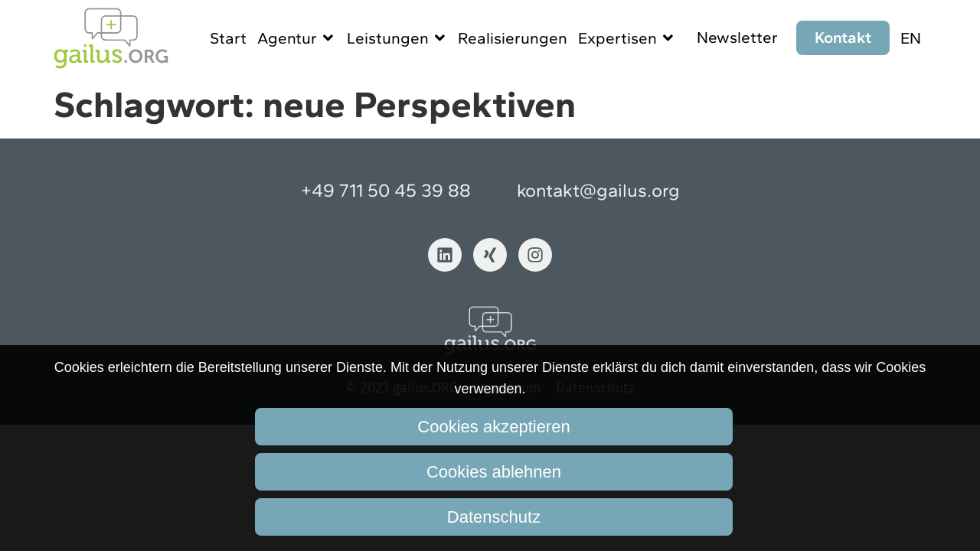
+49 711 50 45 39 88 (386, 190)
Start (228, 38)
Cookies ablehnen (494, 472)
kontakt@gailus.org (598, 190)
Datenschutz (494, 517)
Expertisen (627, 38)
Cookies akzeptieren (493, 427)
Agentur (297, 38)
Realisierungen (513, 38)
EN (911, 38)
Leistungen (397, 38)
